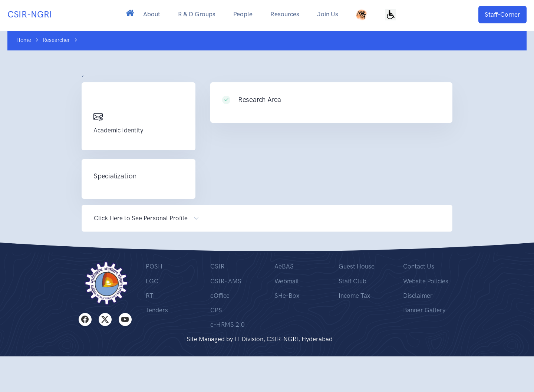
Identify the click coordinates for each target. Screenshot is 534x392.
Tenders (157, 310)
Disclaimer (418, 296)
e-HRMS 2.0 (228, 325)
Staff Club (352, 281)
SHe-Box (287, 296)
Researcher (56, 40)
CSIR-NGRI (30, 14)
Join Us (328, 14)
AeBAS (284, 266)
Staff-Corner (502, 14)
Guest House (357, 266)
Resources (285, 14)
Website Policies (426, 281)
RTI (150, 296)
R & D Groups (197, 14)
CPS (216, 310)
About (152, 14)
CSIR (217, 266)
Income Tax (354, 296)
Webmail (287, 281)
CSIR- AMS (226, 281)
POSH (154, 266)
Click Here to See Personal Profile (141, 218)
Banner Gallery (424, 310)
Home (24, 40)
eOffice (220, 296)
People (243, 14)
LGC (152, 281)
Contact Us (419, 266)
